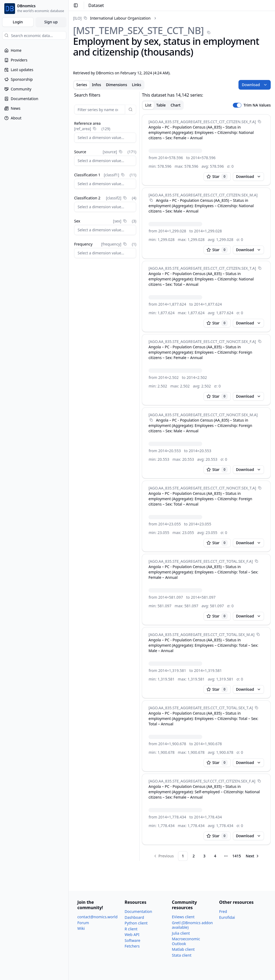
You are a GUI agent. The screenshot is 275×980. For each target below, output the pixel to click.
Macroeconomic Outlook (186, 941)
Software (132, 940)
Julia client (181, 933)
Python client (136, 923)
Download (255, 85)
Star (217, 177)
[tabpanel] (172, 476)
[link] (112, 18)
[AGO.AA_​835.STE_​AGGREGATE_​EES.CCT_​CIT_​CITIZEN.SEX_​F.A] (202, 122)
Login (18, 22)
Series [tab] (82, 85)
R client (131, 929)
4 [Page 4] (215, 856)
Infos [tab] (96, 85)
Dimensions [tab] (116, 85)
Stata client (182, 955)
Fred (223, 911)
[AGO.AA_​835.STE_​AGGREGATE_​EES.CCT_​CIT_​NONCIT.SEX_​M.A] (203, 415)
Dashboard (134, 917)
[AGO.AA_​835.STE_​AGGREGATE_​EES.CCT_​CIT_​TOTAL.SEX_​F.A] (201, 561)
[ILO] (77, 18)
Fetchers (132, 946)
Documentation (138, 911)
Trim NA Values (257, 105)
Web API (132, 935)
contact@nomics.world (97, 917)
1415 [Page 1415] (237, 856)
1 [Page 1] (183, 856)
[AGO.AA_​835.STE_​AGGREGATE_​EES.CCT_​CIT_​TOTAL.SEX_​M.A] (202, 635)
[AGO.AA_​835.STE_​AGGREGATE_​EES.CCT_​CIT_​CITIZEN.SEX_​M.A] (203, 195)
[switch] (237, 105)
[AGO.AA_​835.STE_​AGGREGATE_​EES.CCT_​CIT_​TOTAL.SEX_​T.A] (201, 708)
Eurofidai (227, 917)
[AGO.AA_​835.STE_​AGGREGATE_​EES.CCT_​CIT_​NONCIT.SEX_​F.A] (202, 341)
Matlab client (183, 949)
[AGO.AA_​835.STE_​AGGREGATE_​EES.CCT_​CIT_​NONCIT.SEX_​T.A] (202, 488)
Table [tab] (161, 105)
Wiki (81, 928)
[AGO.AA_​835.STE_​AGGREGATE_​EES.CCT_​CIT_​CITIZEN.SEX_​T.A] (202, 268)
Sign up (51, 22)
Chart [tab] (176, 105)
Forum (83, 923)
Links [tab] (137, 85)
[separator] (140, 476)
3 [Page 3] (204, 856)
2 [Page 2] (194, 856)
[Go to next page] (253, 856)
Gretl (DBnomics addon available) (192, 925)
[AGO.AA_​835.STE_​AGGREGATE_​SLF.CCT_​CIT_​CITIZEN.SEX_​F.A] (202, 781)
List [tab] (148, 105)
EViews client (183, 917)
